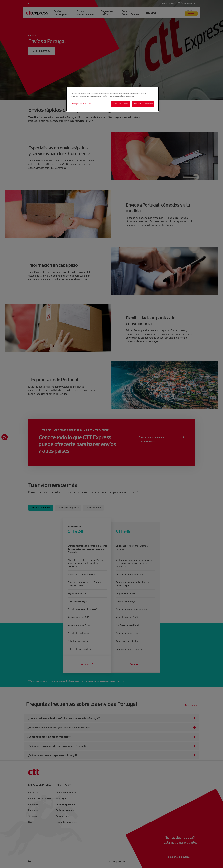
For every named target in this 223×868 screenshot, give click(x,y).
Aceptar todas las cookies (143, 104)
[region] (112, 99)
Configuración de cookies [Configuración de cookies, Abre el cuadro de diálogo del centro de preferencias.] (81, 104)
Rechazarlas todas (121, 104)
